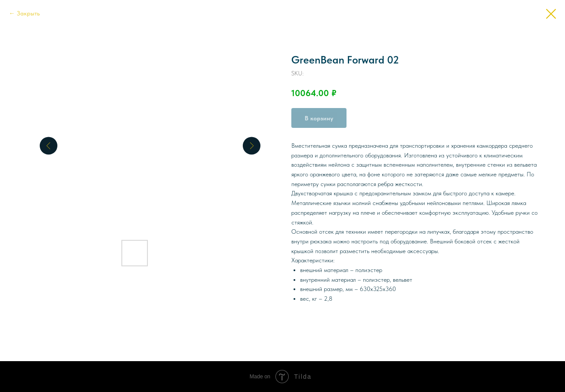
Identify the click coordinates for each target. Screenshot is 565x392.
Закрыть (28, 13)
